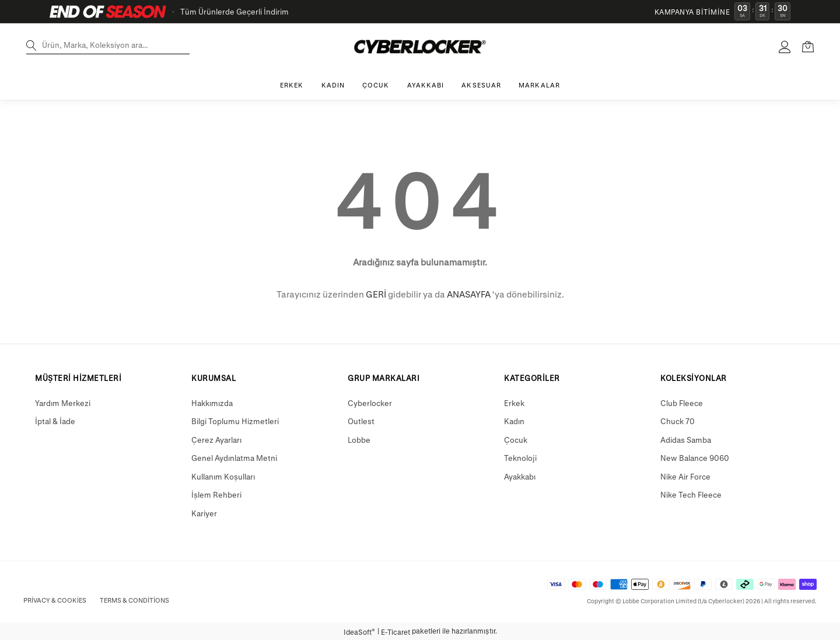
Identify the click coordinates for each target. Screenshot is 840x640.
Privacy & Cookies (55, 600)
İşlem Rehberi (216, 494)
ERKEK (292, 85)
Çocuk (516, 440)
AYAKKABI (426, 85)
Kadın (514, 421)
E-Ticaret (395, 632)
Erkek (514, 403)
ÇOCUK (376, 85)
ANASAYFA (469, 294)
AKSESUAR (481, 85)
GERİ (376, 294)
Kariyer (204, 513)
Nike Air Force (685, 476)
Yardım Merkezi (63, 403)
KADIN (333, 85)
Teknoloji (520, 458)
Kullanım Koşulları (223, 476)
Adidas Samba (686, 440)
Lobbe (359, 440)
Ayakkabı (520, 476)
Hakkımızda (212, 403)
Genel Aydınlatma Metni (234, 458)
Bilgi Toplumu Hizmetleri (235, 421)
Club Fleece (682, 403)
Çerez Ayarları (216, 440)
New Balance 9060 (695, 458)
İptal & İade (55, 421)
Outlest (361, 421)
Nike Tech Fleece (691, 494)
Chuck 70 (678, 421)
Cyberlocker (370, 403)
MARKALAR (539, 85)
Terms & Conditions (134, 600)
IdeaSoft (359, 632)
